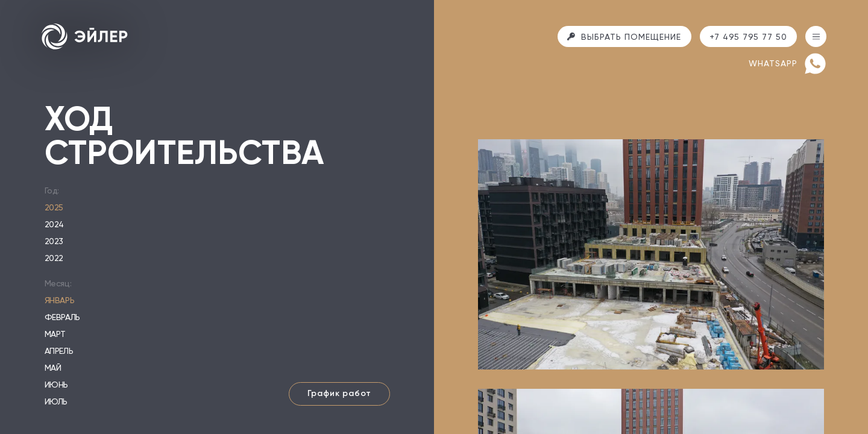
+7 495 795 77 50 (748, 37)
